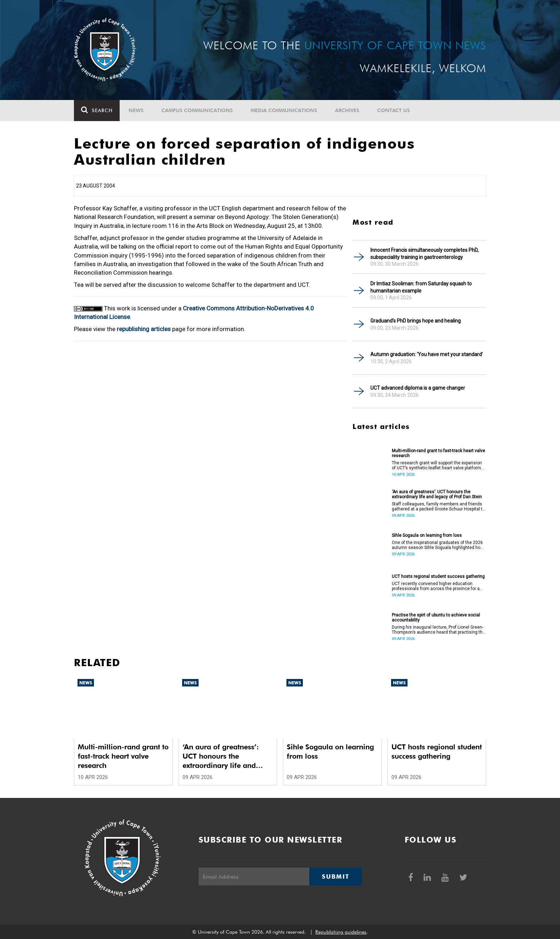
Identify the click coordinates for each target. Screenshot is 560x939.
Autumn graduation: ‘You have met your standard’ (427, 354)
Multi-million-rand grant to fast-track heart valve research (438, 453)
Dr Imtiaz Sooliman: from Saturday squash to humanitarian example (421, 287)
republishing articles (144, 329)
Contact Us (394, 110)
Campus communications (197, 110)
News (136, 110)
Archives (347, 110)
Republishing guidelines (341, 932)
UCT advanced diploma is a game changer (418, 388)
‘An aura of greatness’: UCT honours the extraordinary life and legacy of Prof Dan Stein (437, 494)
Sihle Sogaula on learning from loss (427, 535)
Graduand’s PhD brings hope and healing (416, 321)
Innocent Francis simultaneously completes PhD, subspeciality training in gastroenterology (424, 254)
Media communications (284, 110)
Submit (335, 876)
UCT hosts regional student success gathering (438, 576)
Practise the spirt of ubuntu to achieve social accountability (436, 618)
